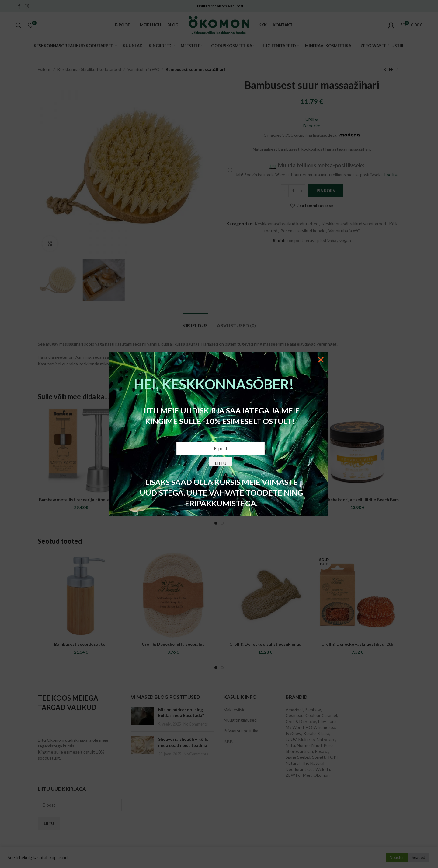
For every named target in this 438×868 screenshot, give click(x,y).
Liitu (221, 463)
